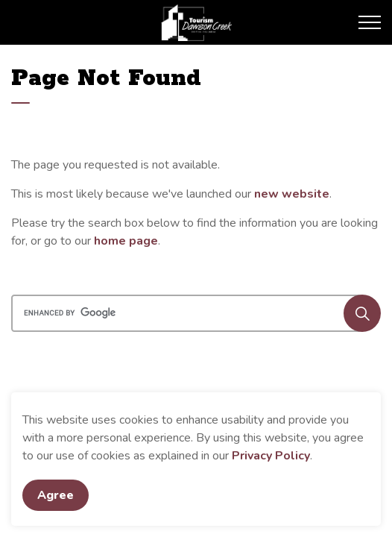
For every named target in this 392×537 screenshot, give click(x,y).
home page (126, 241)
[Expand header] (370, 22)
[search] (194, 313)
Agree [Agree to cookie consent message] (56, 495)
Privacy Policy (271, 456)
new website (292, 194)
